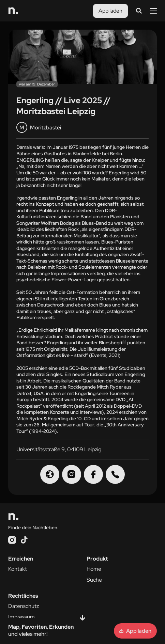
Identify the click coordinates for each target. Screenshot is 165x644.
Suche (94, 580)
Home (94, 569)
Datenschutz (24, 606)
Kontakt (18, 569)
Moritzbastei (39, 127)
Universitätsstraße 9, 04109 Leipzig (59, 449)
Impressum (21, 617)
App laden (110, 11)
